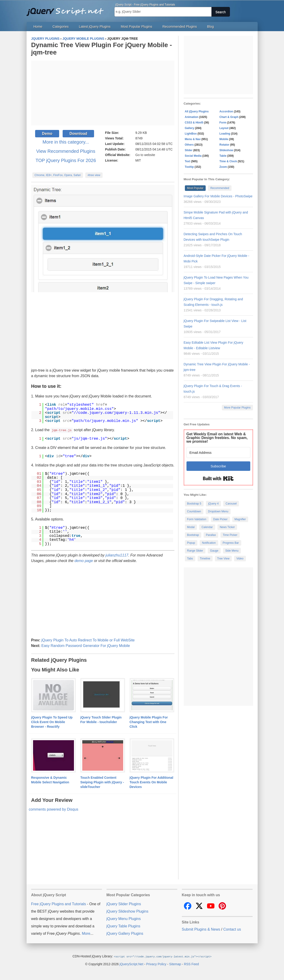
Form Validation (197, 519)
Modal (191, 527)
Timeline (205, 559)
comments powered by (54, 809)
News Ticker (227, 527)
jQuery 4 (213, 504)
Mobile (224, 139)
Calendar (207, 527)
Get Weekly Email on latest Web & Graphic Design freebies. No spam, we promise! (217, 438)
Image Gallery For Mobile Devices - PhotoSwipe (218, 196)
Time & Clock (228, 161)
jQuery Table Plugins (123, 926)
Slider (189, 150)
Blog (210, 27)
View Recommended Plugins (66, 151)
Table (223, 156)
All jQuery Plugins (197, 111)
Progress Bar (231, 543)
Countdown (194, 511)
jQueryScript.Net (131, 964)
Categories (61, 27)
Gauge (214, 551)
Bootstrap (193, 535)
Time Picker (230, 535)
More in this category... (66, 142)
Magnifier (240, 519)
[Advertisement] (103, 93)
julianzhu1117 (117, 555)
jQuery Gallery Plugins (125, 933)
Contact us (232, 929)
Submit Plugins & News (201, 929)
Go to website (145, 155)
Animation (192, 117)
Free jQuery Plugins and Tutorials (67, 9)
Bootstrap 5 (194, 504)
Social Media (193, 156)
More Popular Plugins (237, 408)
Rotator (224, 145)
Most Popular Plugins (137, 27)
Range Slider (195, 551)
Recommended (220, 188)
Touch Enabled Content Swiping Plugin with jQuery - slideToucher (102, 782)
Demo (47, 134)
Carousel (231, 504)
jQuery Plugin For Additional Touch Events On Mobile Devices (151, 782)
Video (240, 559)
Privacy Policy (156, 964)
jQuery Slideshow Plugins (127, 911)
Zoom (223, 167)
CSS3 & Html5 (194, 123)
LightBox (191, 134)
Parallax (211, 535)
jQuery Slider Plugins (124, 904)
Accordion (226, 111)
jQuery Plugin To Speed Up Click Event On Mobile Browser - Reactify (52, 722)
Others (189, 145)
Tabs (190, 559)
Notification (209, 543)
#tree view (94, 175)
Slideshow (226, 150)
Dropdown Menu (218, 511)
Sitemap (175, 964)
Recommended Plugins (180, 27)
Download (78, 134)
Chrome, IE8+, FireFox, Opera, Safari (58, 175)
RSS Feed (191, 964)
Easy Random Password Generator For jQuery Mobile (86, 645)
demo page (84, 561)
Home (38, 27)
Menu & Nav (193, 139)
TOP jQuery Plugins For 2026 (66, 160)
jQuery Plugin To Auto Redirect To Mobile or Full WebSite (88, 640)
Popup (191, 543)
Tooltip (189, 167)
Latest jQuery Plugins (95, 27)
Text (188, 161)
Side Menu (232, 551)
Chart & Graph (229, 117)
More (86, 933)
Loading (225, 134)
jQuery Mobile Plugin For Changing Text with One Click (149, 722)
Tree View (223, 559)
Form (223, 123)
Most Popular (195, 188)
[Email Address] (218, 452)
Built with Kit (218, 478)
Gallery (190, 128)
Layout (224, 128)
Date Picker (220, 519)
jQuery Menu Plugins (124, 918)
